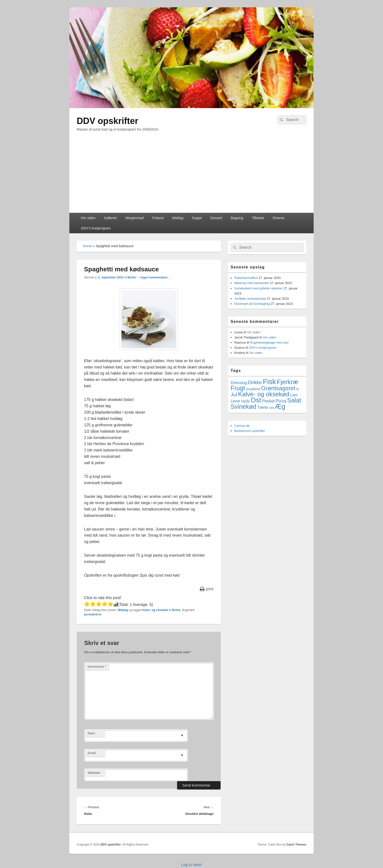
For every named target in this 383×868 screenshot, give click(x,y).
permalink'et (93, 614)
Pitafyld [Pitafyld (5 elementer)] (268, 401)
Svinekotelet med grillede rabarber (258, 288)
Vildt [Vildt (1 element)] (271, 408)
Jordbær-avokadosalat (250, 299)
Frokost (158, 218)
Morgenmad (135, 218)
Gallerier (111, 218)
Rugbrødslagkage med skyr (269, 342)
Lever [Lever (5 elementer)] (235, 401)
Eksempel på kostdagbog (252, 304)
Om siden (88, 218)
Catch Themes (296, 845)
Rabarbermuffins (246, 278)
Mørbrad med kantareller (252, 283)
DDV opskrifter (107, 121)
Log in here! (192, 865)
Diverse (278, 218)
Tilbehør (258, 218)
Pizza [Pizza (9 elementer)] (281, 401)
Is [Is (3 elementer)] (298, 389)
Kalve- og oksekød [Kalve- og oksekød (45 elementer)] (264, 394)
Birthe (132, 277)
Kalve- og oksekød (155, 610)
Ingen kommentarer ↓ (155, 277)
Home (87, 246)
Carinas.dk (242, 426)
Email (92, 753)
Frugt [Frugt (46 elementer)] (238, 388)
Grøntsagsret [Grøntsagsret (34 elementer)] (278, 388)
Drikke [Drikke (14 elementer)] (255, 382)
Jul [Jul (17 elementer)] (234, 394)
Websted (94, 773)
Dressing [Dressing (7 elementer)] (239, 383)
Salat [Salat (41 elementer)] (294, 400)
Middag (178, 218)
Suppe (197, 218)
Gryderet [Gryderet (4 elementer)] (253, 389)
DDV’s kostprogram (96, 228)
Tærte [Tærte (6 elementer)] (263, 407)
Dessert (216, 218)
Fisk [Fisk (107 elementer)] (269, 382)
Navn (91, 733)
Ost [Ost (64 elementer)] (256, 400)
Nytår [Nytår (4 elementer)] (245, 401)
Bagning (237, 218)
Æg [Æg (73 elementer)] (280, 406)
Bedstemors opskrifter (250, 431)
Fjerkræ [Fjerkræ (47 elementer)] (287, 382)
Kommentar (97, 667)
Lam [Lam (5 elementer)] (294, 395)
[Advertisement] (191, 176)
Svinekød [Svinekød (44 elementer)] (243, 407)
